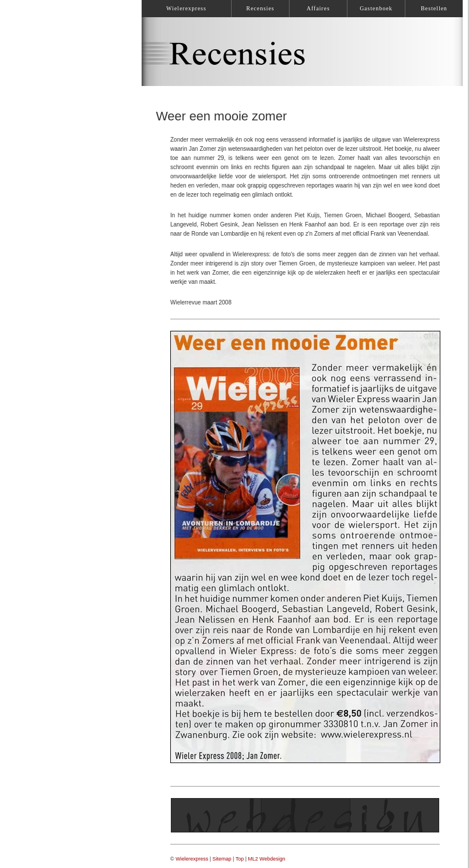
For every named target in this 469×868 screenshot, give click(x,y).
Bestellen (434, 8)
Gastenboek (376, 8)
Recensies (261, 8)
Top (240, 859)
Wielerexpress (192, 859)
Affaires (318, 8)
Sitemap (222, 859)
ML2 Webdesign (267, 859)
